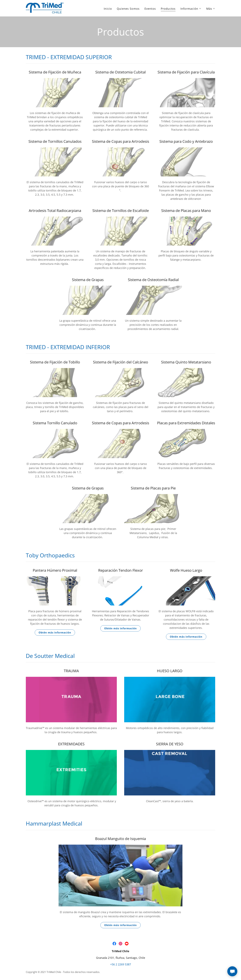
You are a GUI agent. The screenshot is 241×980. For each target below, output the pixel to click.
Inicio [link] (108, 9)
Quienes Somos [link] (128, 9)
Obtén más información (55, 633)
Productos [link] (168, 9)
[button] (191, 9)
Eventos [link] (150, 9)
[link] (45, 8)
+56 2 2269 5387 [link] (121, 964)
